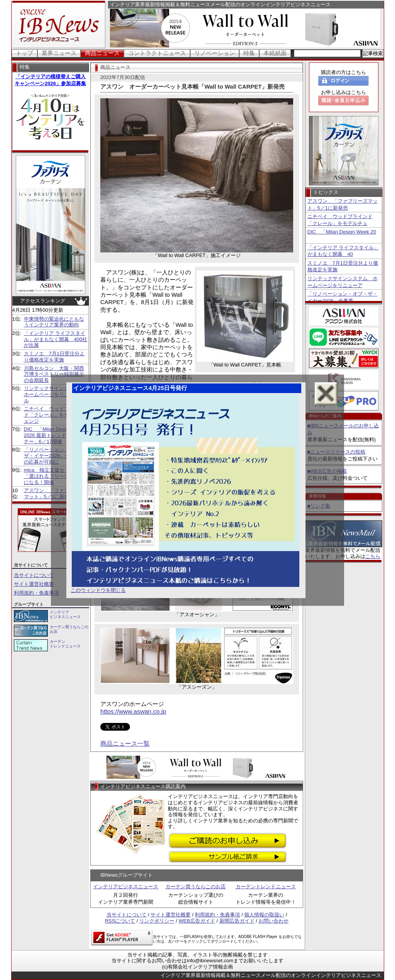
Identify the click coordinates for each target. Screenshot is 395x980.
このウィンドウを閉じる (98, 590)
